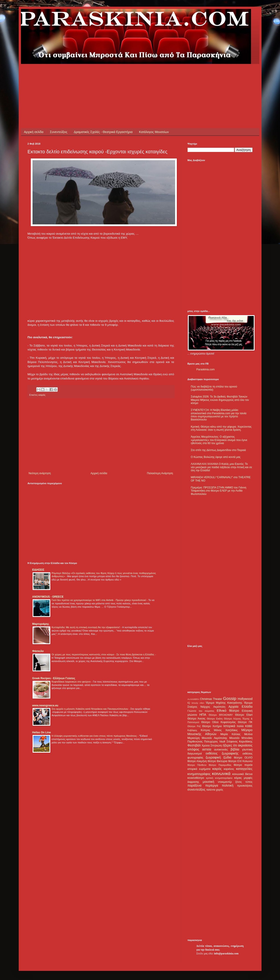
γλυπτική (247, 750)
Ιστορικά (229, 726)
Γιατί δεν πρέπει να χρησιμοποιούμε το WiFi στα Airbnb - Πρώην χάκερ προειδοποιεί (99, 600)
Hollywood (245, 699)
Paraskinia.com (206, 369)
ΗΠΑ (203, 715)
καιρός (42, 395)
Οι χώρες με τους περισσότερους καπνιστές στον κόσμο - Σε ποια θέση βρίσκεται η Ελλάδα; (103, 654)
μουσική (208, 782)
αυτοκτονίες (221, 750)
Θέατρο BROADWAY (221, 715)
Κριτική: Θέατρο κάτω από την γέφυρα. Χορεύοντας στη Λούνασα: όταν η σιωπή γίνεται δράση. (221, 428)
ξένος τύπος (244, 782)
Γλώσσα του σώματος (201, 711)
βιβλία (235, 749)
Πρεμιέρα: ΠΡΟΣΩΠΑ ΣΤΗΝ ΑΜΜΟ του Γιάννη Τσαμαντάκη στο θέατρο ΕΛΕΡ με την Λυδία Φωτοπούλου (219, 491)
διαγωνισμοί (195, 754)
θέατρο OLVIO (243, 758)
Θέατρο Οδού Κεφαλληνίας (219, 722)
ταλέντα (211, 790)
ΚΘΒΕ (249, 726)
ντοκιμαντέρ (225, 782)
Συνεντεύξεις (59, 132)
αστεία (207, 749)
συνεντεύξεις (197, 789)
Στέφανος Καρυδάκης (240, 742)
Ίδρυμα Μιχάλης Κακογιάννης (224, 703)
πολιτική (228, 785)
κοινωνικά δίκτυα (242, 774)
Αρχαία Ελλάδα (241, 707)
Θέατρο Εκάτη (215, 719)
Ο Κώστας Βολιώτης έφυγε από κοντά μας (216, 457)
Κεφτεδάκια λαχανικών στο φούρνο (72, 682)
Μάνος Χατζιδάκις (226, 730)
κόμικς (238, 778)
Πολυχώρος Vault (215, 742)
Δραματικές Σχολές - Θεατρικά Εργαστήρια (103, 132)
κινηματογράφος (199, 774)
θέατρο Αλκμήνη (197, 761)
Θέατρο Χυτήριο (212, 726)
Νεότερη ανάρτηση (40, 473)
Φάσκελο (38, 651)
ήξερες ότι (230, 745)
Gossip (230, 698)
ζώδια (227, 757)
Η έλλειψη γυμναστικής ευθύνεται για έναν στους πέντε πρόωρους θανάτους (95, 736)
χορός (220, 790)
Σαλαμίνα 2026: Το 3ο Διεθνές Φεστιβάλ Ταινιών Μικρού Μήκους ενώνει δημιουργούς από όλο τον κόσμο (220, 400)
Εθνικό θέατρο (228, 711)
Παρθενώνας (195, 742)
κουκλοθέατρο (196, 778)
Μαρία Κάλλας (231, 734)
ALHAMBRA (193, 699)
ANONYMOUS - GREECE (48, 597)
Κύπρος (206, 730)
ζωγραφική (213, 757)
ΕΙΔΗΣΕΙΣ (38, 570)
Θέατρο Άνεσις (197, 719)
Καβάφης (192, 730)
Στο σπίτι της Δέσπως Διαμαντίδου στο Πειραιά (218, 450)
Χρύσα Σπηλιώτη (212, 746)
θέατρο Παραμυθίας (220, 765)
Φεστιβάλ (194, 745)
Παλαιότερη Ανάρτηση (160, 473)
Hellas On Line (42, 732)
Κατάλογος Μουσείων (154, 132)
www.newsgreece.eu (45, 705)
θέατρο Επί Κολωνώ (240, 761)
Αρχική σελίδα (34, 132)
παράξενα (195, 785)
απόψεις (193, 749)
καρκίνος (229, 769)
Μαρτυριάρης (41, 624)
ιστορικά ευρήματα (199, 769)
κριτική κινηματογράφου (219, 778)
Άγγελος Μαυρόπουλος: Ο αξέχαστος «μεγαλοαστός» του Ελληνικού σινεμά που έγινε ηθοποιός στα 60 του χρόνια (219, 440)
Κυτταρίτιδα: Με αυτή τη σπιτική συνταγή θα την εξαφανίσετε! (86, 627)
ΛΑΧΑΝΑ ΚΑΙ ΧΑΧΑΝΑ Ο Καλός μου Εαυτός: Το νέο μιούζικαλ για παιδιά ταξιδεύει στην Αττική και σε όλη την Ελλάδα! (222, 467)
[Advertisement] (109, 74)
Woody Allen (198, 703)
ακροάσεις (245, 745)
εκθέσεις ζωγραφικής (222, 753)
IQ (189, 703)
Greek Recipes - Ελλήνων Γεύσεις (54, 678)
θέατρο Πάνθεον (197, 765)
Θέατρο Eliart (244, 715)
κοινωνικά (221, 774)
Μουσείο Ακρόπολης (215, 738)
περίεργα (212, 785)
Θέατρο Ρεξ (194, 726)
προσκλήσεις (245, 786)
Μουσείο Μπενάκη (241, 738)
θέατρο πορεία (243, 765)
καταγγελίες (244, 769)
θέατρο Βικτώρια (217, 761)
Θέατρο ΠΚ (245, 722)
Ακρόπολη (219, 707)
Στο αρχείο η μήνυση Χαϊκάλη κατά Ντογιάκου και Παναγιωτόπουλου (90, 709)
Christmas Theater (211, 699)
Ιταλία (240, 726)
